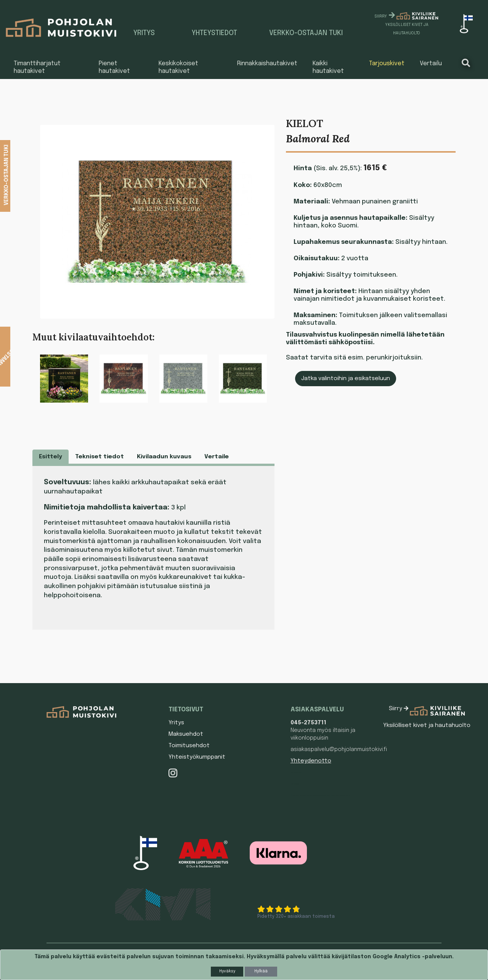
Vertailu (431, 64)
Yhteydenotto (311, 761)
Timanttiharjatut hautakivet (37, 67)
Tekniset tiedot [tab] (100, 457)
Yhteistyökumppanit (197, 757)
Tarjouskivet (387, 64)
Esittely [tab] (51, 457)
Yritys (144, 33)
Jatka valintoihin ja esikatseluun (346, 379)
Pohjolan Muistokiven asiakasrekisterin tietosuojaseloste (320, 795)
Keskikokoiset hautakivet (178, 67)
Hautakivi (295, 784)
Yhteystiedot (214, 33)
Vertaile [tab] (217, 457)
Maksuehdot (186, 734)
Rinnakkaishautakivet (267, 64)
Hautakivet (296, 772)
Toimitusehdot (189, 746)
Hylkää (261, 971)
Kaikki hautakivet (328, 67)
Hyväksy (227, 971)
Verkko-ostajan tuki (306, 33)
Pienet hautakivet (114, 67)
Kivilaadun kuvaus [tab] (164, 457)
